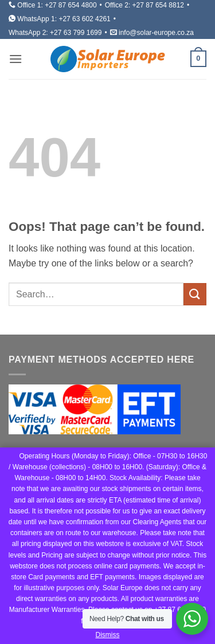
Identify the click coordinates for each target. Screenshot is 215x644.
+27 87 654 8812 (158, 5)
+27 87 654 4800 (71, 5)
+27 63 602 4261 (84, 19)
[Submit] (195, 294)
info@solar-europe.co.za (156, 33)
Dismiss (108, 635)
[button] (15, 59)
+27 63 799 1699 (76, 33)
